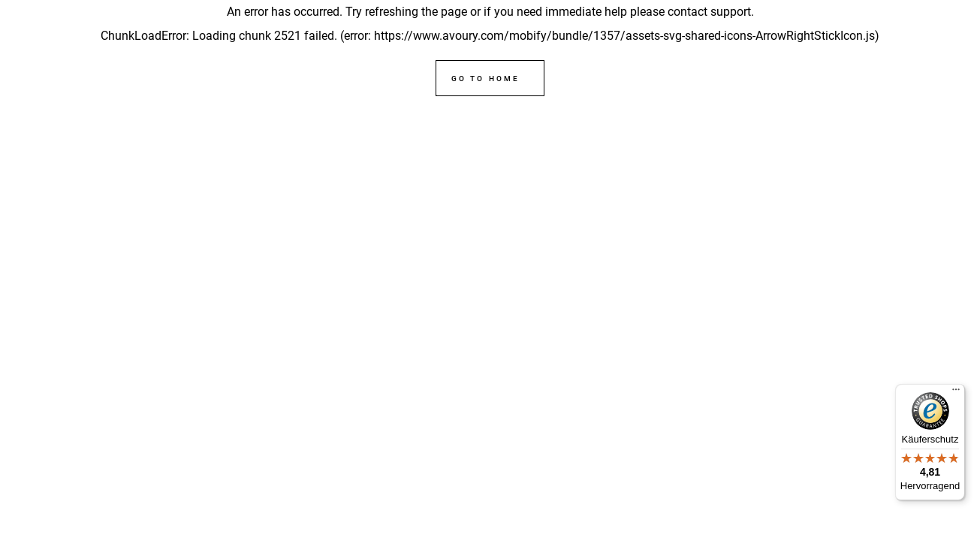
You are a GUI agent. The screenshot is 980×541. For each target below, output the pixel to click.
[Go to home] (490, 78)
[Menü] (956, 393)
